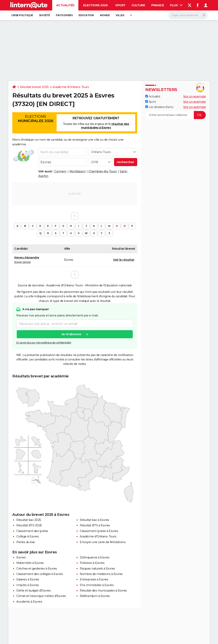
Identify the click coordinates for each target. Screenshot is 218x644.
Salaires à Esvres (28, 579)
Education (86, 15)
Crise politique (22, 15)
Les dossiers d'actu (159, 107)
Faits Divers (64, 15)
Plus (176, 5)
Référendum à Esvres (95, 596)
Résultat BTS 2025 (29, 525)
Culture (138, 5)
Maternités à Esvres (30, 563)
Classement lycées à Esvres (99, 531)
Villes (120, 15)
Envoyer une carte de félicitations (103, 542)
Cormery (60, 171)
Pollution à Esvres (92, 563)
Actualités (65, 5)
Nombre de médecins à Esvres (101, 574)
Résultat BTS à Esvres (95, 525)
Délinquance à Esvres (95, 557)
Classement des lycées (32, 531)
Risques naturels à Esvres (97, 569)
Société (45, 15)
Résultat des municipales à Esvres (103, 591)
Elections (35, 119)
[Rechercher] (188, 15)
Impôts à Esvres (28, 585)
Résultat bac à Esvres (94, 520)
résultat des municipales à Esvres (105, 126)
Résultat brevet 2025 (34, 87)
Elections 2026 (95, 5)
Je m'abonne (71, 334)
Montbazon (78, 171)
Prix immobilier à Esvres (97, 585)
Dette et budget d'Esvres (33, 591)
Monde (105, 15)
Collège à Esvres (28, 536)
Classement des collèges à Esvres (40, 574)
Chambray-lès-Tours (103, 171)
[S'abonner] (175, 115)
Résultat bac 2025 (29, 520)
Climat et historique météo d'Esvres (41, 596)
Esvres (21, 557)
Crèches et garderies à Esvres (37, 569)
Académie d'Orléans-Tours (71, 87)
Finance (158, 5)
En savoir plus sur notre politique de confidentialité (44, 343)
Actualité (153, 96)
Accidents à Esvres (29, 602)
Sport (120, 5)
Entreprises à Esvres (94, 579)
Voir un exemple (195, 96)
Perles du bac (26, 542)
